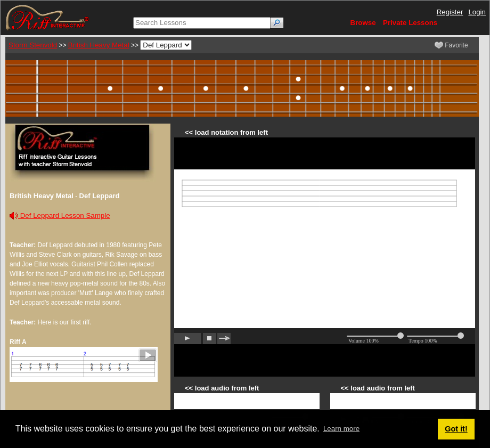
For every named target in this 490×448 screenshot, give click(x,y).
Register (450, 12)
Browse (363, 23)
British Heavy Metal (99, 45)
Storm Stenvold (33, 45)
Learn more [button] (341, 429)
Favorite (451, 45)
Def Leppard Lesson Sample (60, 215)
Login (477, 12)
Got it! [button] (456, 429)
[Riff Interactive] (47, 17)
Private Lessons (410, 23)
